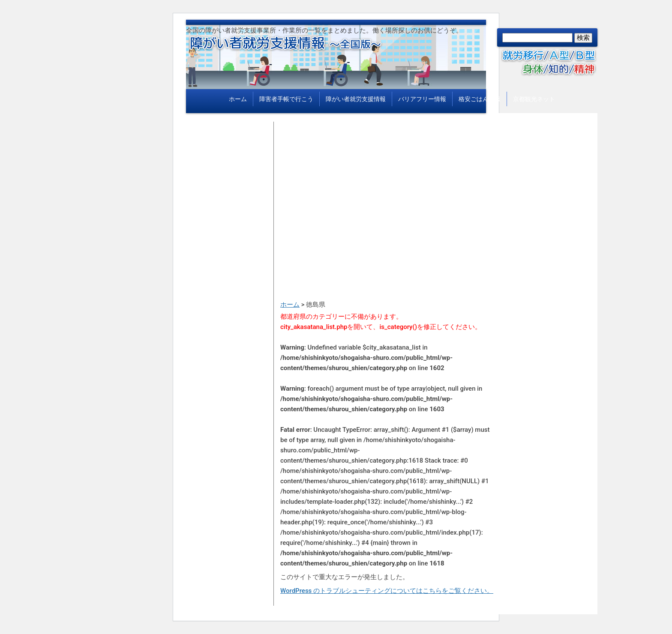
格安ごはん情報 (480, 99)
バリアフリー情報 (422, 99)
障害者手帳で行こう (286, 99)
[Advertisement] (387, 182)
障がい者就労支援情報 (356, 99)
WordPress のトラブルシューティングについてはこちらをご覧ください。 (387, 591)
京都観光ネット (534, 99)
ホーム (238, 99)
